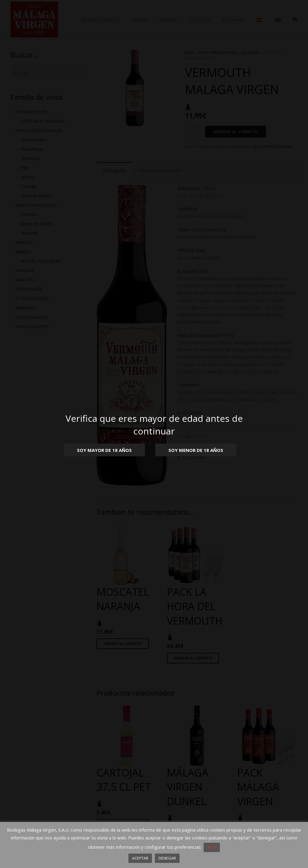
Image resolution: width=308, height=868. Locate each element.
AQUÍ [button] (212, 847)
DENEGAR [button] (167, 858)
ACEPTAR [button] (140, 858)
